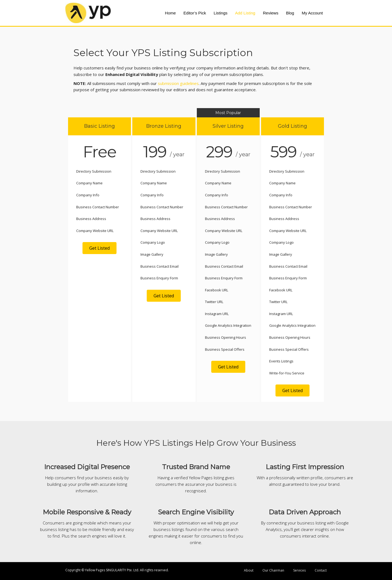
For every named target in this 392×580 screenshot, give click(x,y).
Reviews (271, 13)
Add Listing (245, 13)
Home (170, 13)
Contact (321, 570)
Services (299, 570)
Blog (290, 13)
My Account (312, 13)
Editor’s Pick (195, 13)
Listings (221, 13)
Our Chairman (273, 570)
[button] (99, 248)
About (249, 570)
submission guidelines (178, 83)
